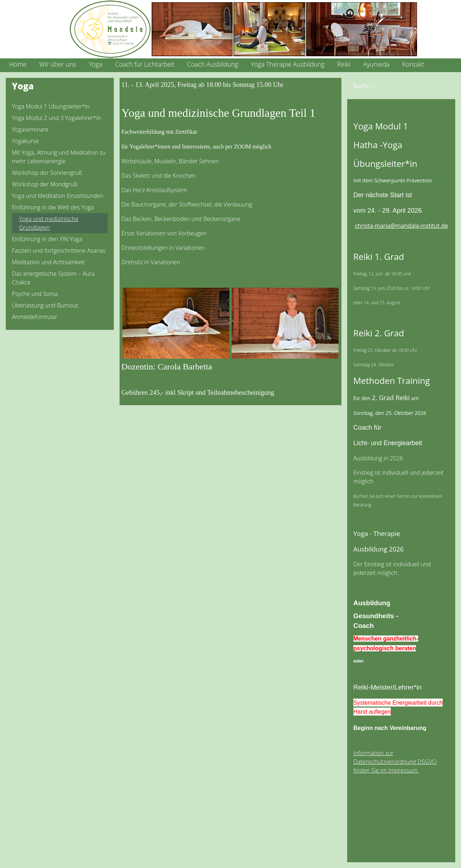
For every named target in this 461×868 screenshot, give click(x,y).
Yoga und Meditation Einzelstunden (58, 196)
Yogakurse (25, 141)
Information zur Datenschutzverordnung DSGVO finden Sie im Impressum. (395, 762)
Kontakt (413, 64)
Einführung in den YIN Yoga (47, 239)
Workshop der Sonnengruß (47, 173)
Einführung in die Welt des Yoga (53, 207)
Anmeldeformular (35, 317)
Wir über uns (58, 64)
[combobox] (389, 86)
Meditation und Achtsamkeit (48, 262)
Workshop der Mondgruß (45, 184)
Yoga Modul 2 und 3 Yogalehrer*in (56, 118)
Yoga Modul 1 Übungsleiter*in (51, 106)
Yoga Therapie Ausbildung (288, 64)
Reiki (344, 64)
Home (18, 64)
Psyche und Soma (35, 294)
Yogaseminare (30, 129)
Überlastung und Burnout (45, 305)
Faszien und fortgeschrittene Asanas (59, 251)
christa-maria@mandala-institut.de (401, 226)
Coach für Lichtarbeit (145, 64)
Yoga (95, 64)
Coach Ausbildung (212, 64)
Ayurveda (376, 64)
